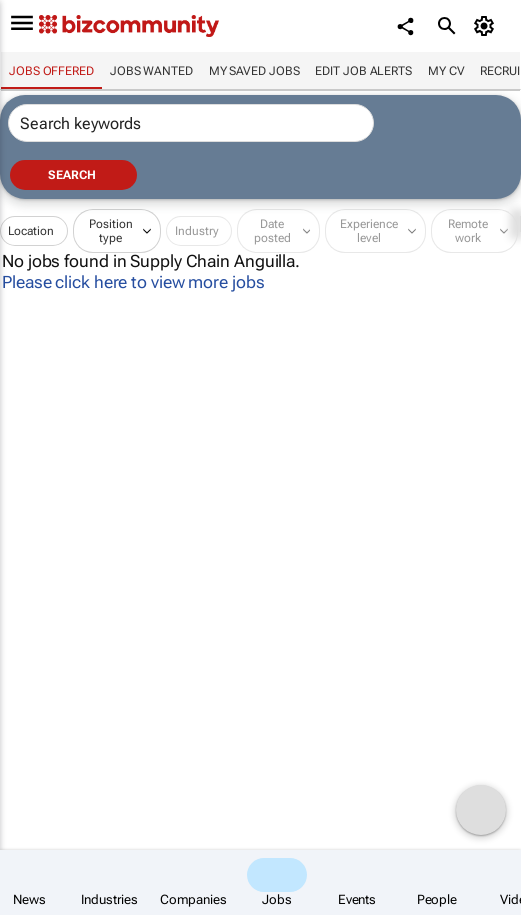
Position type (111, 231)
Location (31, 231)
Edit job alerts (363, 71)
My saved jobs (254, 71)
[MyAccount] (486, 26)
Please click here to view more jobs (133, 282)
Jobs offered (51, 71)
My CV (446, 71)
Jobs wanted (151, 71)
